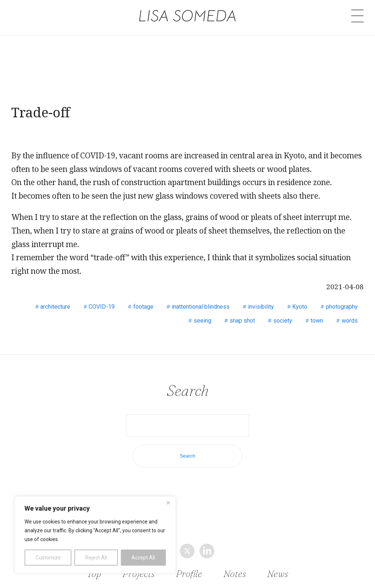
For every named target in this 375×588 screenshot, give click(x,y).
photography (342, 307)
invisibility (261, 307)
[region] (95, 535)
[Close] (168, 503)
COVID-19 (102, 307)
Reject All (96, 558)
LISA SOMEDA (188, 15)
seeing (203, 321)
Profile (189, 573)
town (317, 321)
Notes (235, 573)
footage (143, 307)
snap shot (242, 321)
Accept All (143, 558)
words (350, 321)
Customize (48, 558)
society (283, 321)
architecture (55, 307)
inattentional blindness (201, 307)
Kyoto (300, 307)
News (278, 573)
